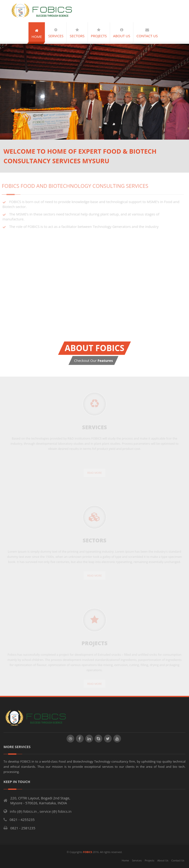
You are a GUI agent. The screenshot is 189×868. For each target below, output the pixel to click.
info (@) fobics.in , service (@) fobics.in (41, 811)
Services (137, 860)
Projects (149, 860)
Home (125, 860)
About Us (163, 860)
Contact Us (178, 860)
